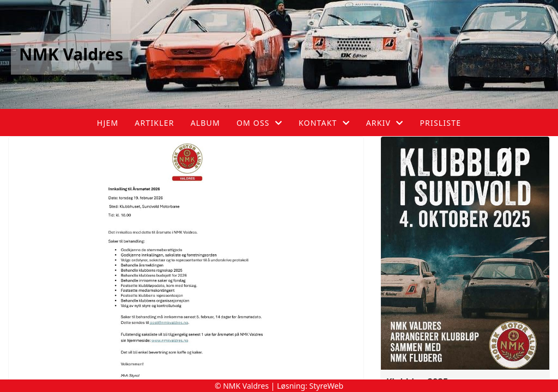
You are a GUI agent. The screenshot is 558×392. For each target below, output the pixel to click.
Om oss (259, 123)
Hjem (108, 123)
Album (205, 123)
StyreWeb (327, 386)
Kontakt (324, 123)
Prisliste (440, 123)
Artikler (154, 123)
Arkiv (385, 123)
